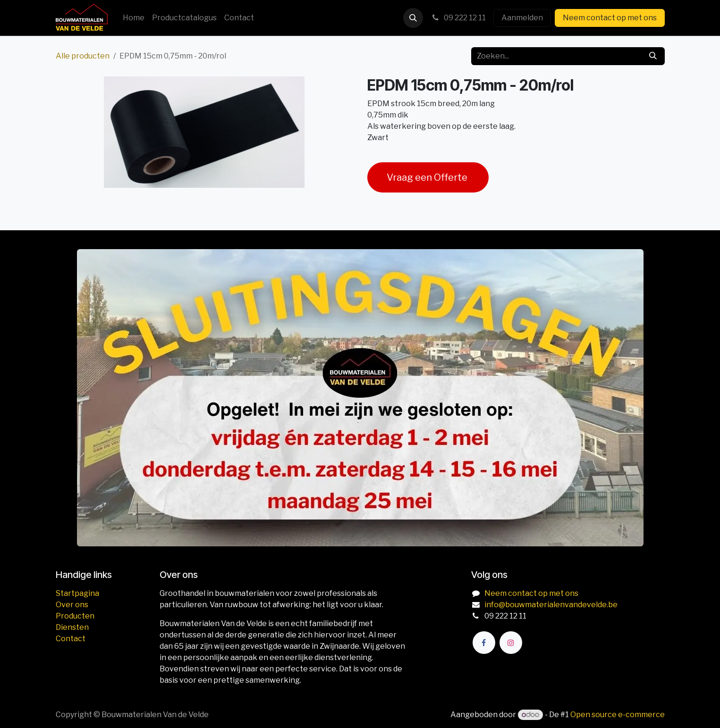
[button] (413, 18)
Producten (75, 616)
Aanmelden (522, 18)
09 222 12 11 (458, 18)
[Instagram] (511, 643)
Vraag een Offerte (428, 177)
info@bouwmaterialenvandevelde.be (551, 605)
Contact (71, 639)
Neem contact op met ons (610, 18)
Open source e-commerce (618, 715)
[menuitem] (134, 18)
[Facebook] (484, 643)
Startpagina (77, 593)
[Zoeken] (653, 56)
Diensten (72, 627)
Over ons (72, 605)
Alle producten (83, 56)
